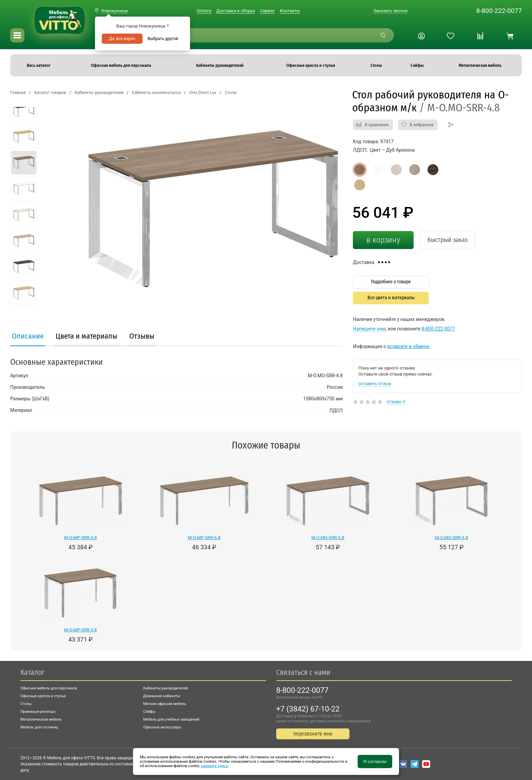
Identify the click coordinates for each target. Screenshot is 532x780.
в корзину (383, 240)
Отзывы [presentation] (142, 336)
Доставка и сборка (236, 11)
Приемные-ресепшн (38, 712)
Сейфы (149, 712)
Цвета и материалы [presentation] (87, 336)
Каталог (32, 672)
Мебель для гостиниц (39, 727)
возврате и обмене (408, 346)
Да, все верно (122, 39)
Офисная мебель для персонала (49, 688)
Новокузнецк (115, 11)
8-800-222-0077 (499, 11)
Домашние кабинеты (162, 696)
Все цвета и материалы (391, 298)
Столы (26, 704)
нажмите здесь (214, 766)
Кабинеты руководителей (166, 688)
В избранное (422, 125)
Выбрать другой (163, 39)
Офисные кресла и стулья (43, 696)
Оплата (204, 11)
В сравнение (377, 125)
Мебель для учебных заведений (171, 719)
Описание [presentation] (28, 336)
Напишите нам (369, 329)
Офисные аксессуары (162, 727)
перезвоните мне (313, 734)
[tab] (28, 337)
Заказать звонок (391, 11)
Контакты (290, 11)
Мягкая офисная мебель (165, 704)
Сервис (267, 11)
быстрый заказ (448, 240)
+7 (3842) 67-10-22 (308, 709)
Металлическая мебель (41, 719)
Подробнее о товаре (391, 282)
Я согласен (375, 762)
